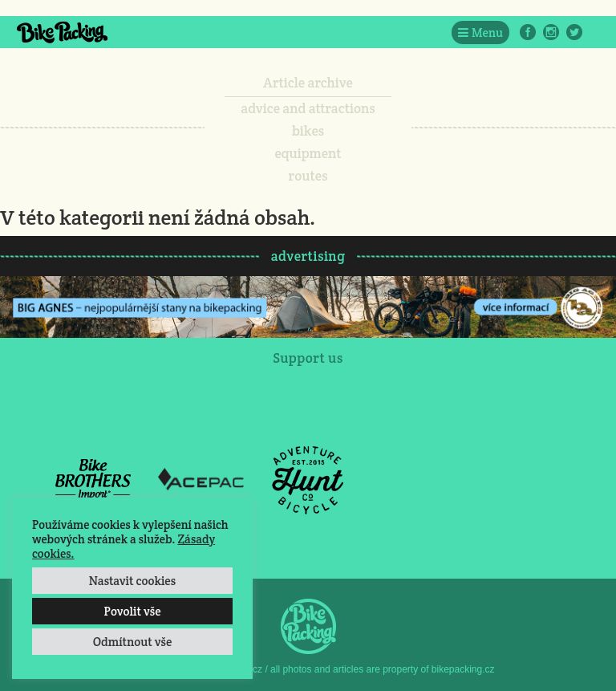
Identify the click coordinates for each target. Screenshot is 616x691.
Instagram (551, 32)
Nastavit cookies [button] (132, 581)
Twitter (574, 32)
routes (308, 176)
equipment (308, 153)
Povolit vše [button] (132, 611)
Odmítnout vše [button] (133, 642)
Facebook (528, 32)
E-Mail (598, 32)
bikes (308, 131)
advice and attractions (308, 108)
